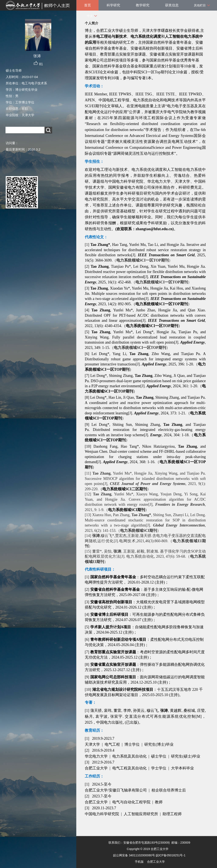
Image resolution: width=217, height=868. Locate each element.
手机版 (139, 862)
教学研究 (143, 5)
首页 (88, 5)
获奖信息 (172, 5)
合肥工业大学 (156, 862)
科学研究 (113, 5)
